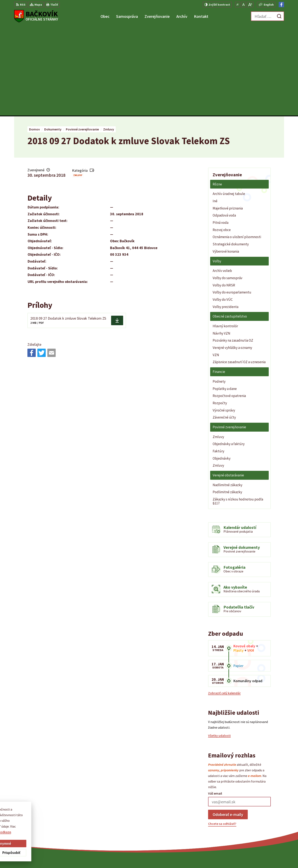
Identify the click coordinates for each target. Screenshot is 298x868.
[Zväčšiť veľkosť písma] (250, 5)
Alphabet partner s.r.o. (170, 857)
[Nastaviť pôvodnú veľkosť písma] (243, 5)
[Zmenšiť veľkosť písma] (238, 5)
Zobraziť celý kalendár (224, 603)
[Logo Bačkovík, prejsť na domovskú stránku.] (36, 16)
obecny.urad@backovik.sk (265, 829)
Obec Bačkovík (223, 857)
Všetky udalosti (219, 646)
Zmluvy (78, 86)
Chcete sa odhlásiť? (222, 734)
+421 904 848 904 (258, 824)
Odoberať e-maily (228, 725)
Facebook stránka (259, 834)
